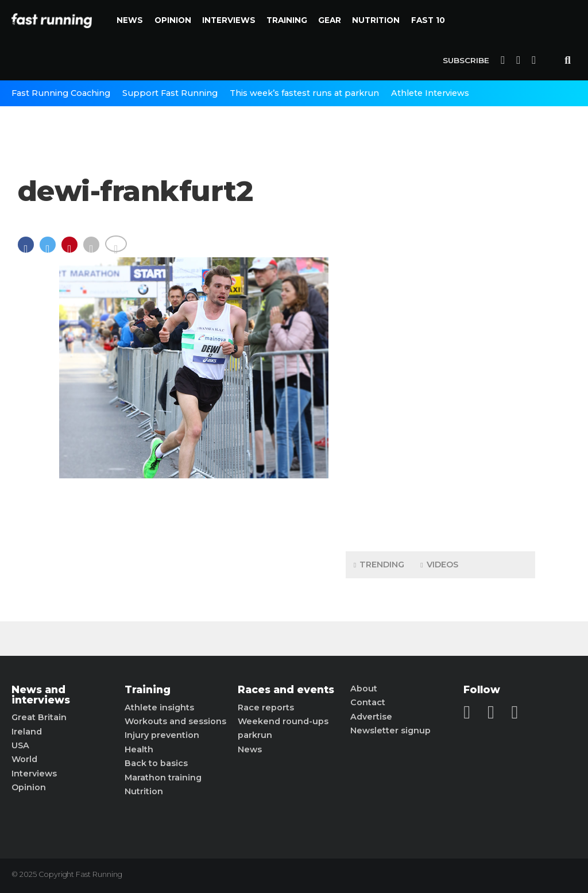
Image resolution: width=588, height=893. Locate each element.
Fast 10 (428, 20)
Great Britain (39, 717)
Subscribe (466, 60)
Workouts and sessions (175, 721)
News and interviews (41, 695)
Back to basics (156, 763)
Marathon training (163, 778)
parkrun (255, 735)
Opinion (173, 20)
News (130, 20)
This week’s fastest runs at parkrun (304, 93)
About (364, 689)
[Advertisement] (440, 362)
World (24, 759)
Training (287, 20)
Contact (368, 702)
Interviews (229, 20)
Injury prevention (162, 735)
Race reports (266, 708)
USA (20, 745)
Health (139, 749)
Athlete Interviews (430, 93)
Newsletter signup (390, 730)
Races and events (286, 690)
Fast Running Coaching (61, 93)
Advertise (371, 717)
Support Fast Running (170, 93)
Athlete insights (159, 708)
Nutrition (376, 20)
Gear (330, 20)
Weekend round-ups (283, 721)
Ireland (27, 732)
